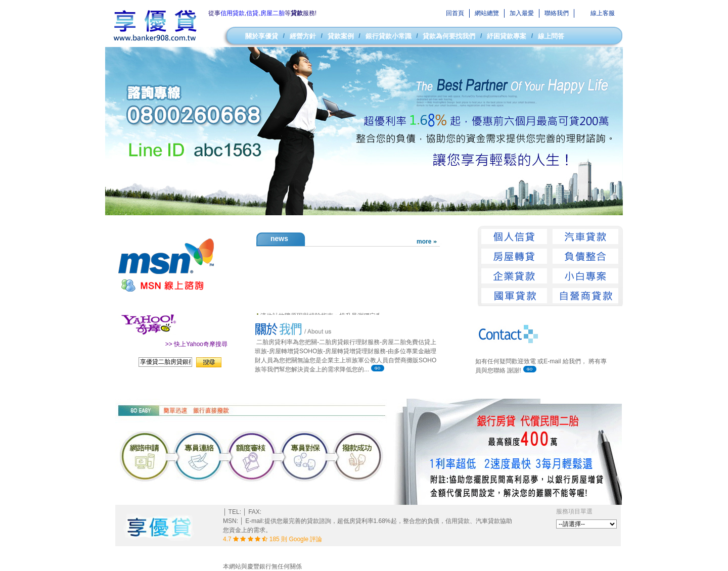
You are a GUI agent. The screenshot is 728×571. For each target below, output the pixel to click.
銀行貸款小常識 (389, 36)
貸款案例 (341, 36)
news (279, 239)
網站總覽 (487, 13)
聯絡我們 (557, 13)
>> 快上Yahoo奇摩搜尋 (196, 344)
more (424, 242)
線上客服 (603, 13)
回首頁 (455, 13)
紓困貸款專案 (507, 36)
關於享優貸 (262, 36)
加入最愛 (522, 13)
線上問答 (551, 36)
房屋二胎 (272, 13)
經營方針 (303, 36)
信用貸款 (233, 13)
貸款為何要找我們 (449, 36)
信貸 (252, 13)
